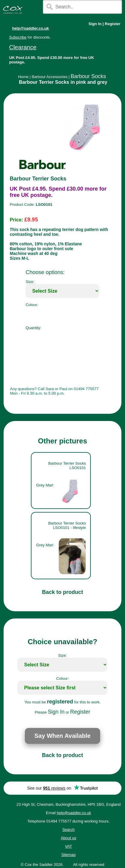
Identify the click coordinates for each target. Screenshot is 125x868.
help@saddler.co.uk (30, 28)
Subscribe (18, 37)
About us (68, 838)
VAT (68, 846)
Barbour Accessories (50, 77)
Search (68, 830)
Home (23, 77)
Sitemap (69, 855)
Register (113, 24)
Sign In (95, 24)
